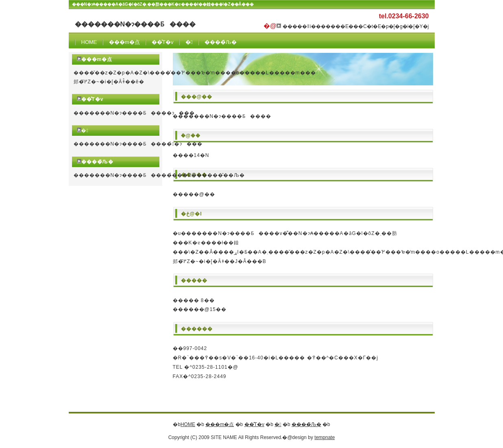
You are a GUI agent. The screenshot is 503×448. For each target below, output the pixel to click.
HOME (89, 42)
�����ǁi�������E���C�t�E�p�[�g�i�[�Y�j (356, 26)
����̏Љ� (221, 42)
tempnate (324, 437)
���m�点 (124, 42)
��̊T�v (162, 42)
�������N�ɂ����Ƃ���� (135, 24)
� (189, 42)
